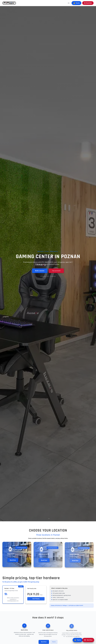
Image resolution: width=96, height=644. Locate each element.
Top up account (56, 271)
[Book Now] (88, 640)
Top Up (76, 3)
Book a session (40, 271)
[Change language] (69, 3)
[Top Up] (78, 640)
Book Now (88, 3)
